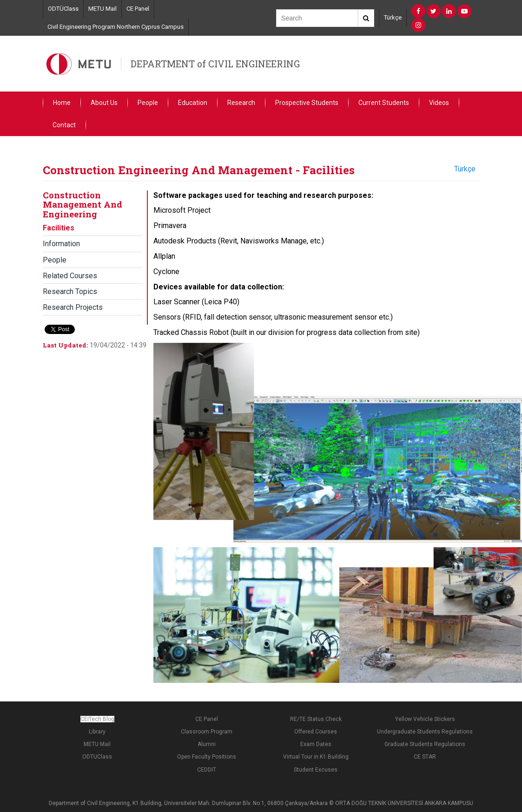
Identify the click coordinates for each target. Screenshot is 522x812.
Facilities (59, 228)
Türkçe (393, 17)
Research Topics (70, 291)
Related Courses (70, 276)
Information (61, 244)
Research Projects (73, 307)
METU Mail (102, 9)
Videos (439, 103)
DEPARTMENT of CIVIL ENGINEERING (215, 64)
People (148, 103)
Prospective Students (307, 103)
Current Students (384, 103)
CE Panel (138, 9)
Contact (64, 125)
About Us (104, 103)
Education (193, 103)
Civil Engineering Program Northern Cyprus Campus (116, 27)
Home (62, 103)
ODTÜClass (63, 9)
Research (241, 103)
